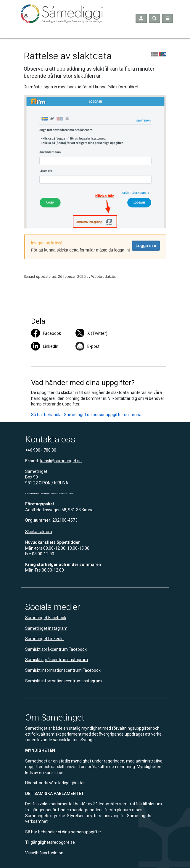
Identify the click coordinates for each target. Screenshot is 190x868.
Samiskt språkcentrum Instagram (57, 660)
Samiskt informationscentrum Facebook (63, 670)
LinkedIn (51, 346)
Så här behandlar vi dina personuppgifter (63, 832)
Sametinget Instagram (46, 628)
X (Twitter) (97, 333)
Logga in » (146, 246)
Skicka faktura (39, 532)
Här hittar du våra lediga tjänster (55, 783)
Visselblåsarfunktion (44, 853)
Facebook (52, 333)
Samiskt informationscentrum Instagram (63, 681)
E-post (93, 346)
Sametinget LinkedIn (44, 639)
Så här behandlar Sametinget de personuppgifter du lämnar (87, 415)
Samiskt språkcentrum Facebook (56, 649)
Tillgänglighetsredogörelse (50, 842)
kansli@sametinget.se (61, 461)
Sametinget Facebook (46, 618)
